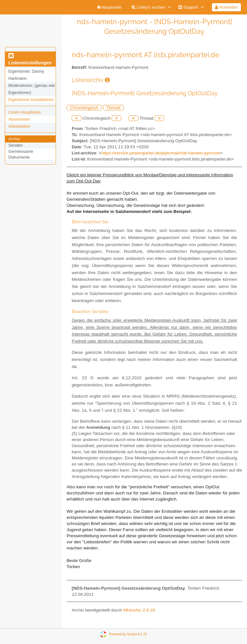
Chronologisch (84, 108)
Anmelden (226, 7)
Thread (113, 108)
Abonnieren (19, 119)
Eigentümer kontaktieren (31, 100)
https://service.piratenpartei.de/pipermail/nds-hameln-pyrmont (161, 153)
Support (188, 7)
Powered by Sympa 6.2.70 (128, 634)
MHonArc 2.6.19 (139, 610)
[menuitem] (110, 7)
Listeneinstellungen (30, 60)
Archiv (14, 139)
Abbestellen (19, 126)
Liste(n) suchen (148, 7)
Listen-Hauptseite (25, 112)
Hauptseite (110, 7)
